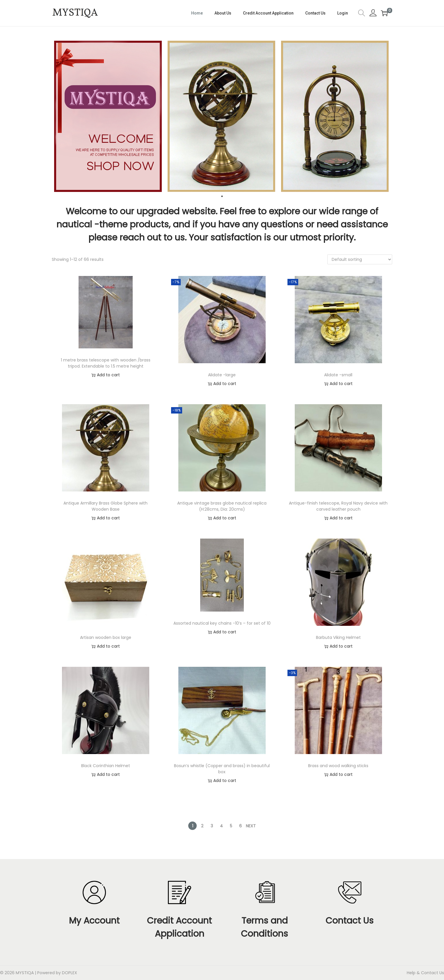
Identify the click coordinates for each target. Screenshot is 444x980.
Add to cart (106, 375)
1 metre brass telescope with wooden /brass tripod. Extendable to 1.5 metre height (106, 363)
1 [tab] (222, 196)
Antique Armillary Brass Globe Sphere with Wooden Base (105, 506)
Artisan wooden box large (106, 637)
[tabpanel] (109, 116)
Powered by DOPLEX (57, 973)
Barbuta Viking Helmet (338, 637)
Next (251, 826)
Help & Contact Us (425, 973)
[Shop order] (360, 259)
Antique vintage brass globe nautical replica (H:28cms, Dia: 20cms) (222, 506)
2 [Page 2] (202, 826)
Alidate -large (222, 375)
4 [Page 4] (221, 826)
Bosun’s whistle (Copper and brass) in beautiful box (222, 769)
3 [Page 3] (212, 826)
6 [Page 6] (240, 826)
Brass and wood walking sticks (338, 766)
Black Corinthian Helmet (106, 766)
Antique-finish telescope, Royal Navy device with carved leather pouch (338, 506)
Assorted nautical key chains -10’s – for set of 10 (222, 623)
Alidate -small (338, 375)
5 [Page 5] (231, 826)
